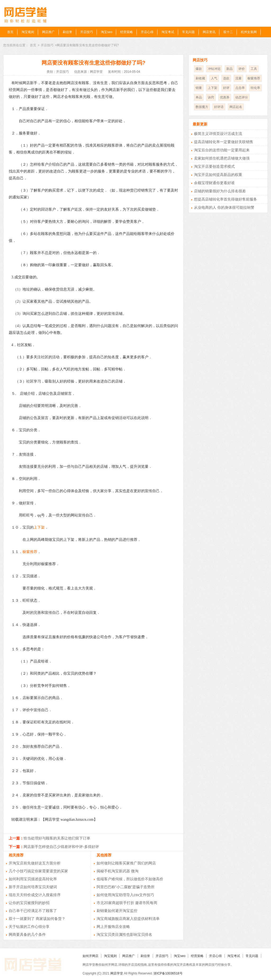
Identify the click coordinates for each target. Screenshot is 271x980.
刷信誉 (67, 32)
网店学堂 (117, 973)
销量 (199, 88)
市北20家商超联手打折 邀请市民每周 (127, 903)
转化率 (255, 88)
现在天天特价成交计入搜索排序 (35, 895)
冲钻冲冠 (214, 69)
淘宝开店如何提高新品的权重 (218, 175)
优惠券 (225, 97)
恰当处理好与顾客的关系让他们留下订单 (57, 838)
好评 (226, 88)
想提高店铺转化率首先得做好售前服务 (225, 199)
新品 (229, 69)
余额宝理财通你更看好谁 (214, 183)
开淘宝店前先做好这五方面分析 (35, 863)
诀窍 (211, 97)
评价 (242, 69)
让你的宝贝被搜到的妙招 (29, 903)
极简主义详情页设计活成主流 (218, 134)
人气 (214, 78)
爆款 (199, 69)
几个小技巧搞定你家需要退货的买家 (38, 871)
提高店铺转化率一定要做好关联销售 (224, 142)
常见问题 (188, 32)
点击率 (240, 88)
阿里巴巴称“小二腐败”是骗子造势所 (126, 887)
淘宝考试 (168, 32)
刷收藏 (200, 78)
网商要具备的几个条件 (27, 934)
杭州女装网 (249, 32)
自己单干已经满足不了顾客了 (33, 911)
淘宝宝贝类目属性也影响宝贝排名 (124, 934)
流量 (238, 78)
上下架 (39, 527)
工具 (254, 69)
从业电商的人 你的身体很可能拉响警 (224, 207)
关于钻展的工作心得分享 (29, 927)
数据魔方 (202, 107)
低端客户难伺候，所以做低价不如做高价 (130, 879)
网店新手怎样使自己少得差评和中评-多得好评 (61, 847)
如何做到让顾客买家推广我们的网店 (126, 863)
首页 (10, 32)
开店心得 (147, 32)
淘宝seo (107, 32)
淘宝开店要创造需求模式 (214, 166)
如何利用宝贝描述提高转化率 (33, 879)
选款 (226, 78)
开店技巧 (87, 32)
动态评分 (242, 97)
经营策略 (127, 32)
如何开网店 (91, 956)
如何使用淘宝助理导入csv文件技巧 (125, 895)
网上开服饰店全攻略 (113, 927)
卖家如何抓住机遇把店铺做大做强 (222, 158)
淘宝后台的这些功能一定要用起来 (222, 150)
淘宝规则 (28, 32)
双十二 (228, 32)
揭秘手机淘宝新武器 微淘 (118, 871)
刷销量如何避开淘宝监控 (117, 911)
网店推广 (48, 32)
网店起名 (236, 107)
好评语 (219, 107)
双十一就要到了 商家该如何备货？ (37, 919)
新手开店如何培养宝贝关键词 (33, 887)
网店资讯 (209, 32)
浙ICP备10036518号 (168, 973)
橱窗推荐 (30, 552)
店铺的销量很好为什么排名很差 (220, 191)
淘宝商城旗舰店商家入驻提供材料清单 (128, 919)
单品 (199, 97)
